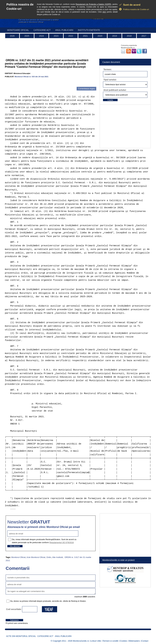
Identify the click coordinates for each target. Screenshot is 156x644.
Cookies (124, 641)
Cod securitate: (14, 609)
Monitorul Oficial (18, 557)
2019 (114, 36)
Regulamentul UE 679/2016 (62, 542)
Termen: (108, 69)
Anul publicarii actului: (115, 90)
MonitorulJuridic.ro (81, 641)
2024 (41, 36)
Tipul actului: (110, 80)
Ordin (49, 557)
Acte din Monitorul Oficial (21, 636)
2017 (144, 36)
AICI (104, 12)
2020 (100, 36)
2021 (85, 36)
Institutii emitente (89, 30)
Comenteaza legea (86, 89)
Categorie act (42, 30)
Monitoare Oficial (18, 30)
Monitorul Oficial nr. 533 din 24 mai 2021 (32, 77)
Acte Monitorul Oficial (36, 557)
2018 (129, 36)
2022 (71, 36)
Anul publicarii (64, 30)
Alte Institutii (57, 557)
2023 (56, 36)
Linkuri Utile (96, 641)
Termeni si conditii (111, 641)
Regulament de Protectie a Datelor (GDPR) (94, 4)
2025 (27, 36)
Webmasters (134, 641)
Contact (145, 641)
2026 (12, 36)
